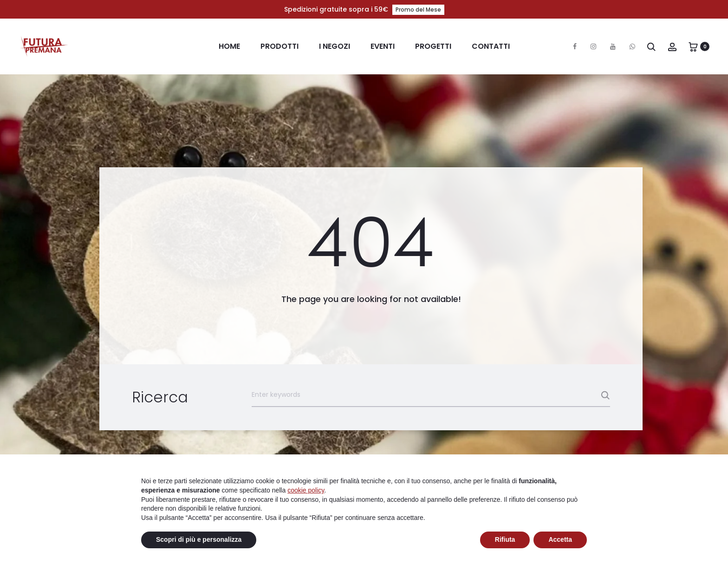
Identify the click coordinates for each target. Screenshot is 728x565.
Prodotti (279, 46)
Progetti (433, 46)
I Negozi (335, 46)
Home (229, 46)
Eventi (383, 46)
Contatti (491, 46)
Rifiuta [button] (505, 539)
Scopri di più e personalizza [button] (199, 539)
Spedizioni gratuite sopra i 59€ (364, 9)
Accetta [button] (560, 539)
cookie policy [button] (306, 490)
